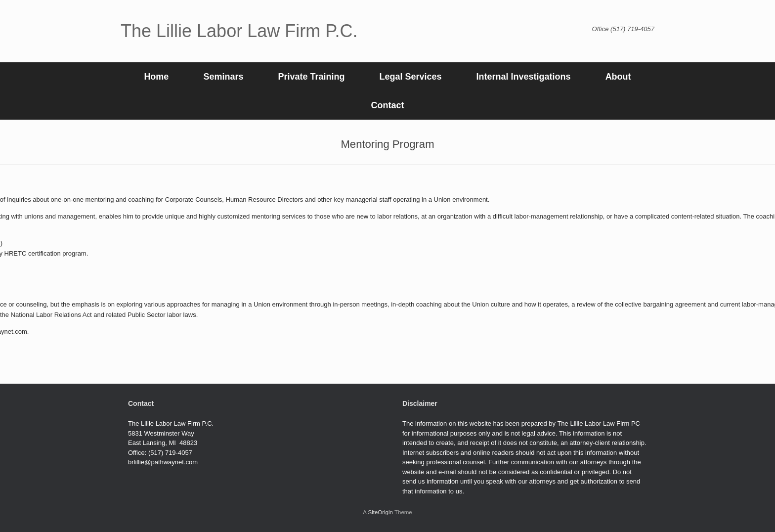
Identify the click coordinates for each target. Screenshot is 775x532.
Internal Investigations (524, 77)
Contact (388, 105)
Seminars (223, 77)
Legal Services (410, 77)
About (618, 77)
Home (156, 77)
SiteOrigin (380, 512)
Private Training (311, 77)
